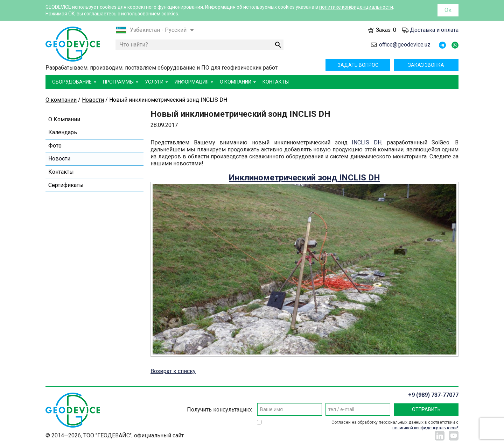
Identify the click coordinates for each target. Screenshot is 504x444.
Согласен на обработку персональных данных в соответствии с (395, 425)
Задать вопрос (358, 65)
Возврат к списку (173, 371)
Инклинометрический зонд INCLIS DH (304, 178)
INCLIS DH (367, 142)
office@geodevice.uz (405, 45)
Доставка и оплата (434, 30)
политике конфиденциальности (356, 7)
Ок (448, 10)
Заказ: (386, 30)
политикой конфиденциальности (425, 428)
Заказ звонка (426, 65)
